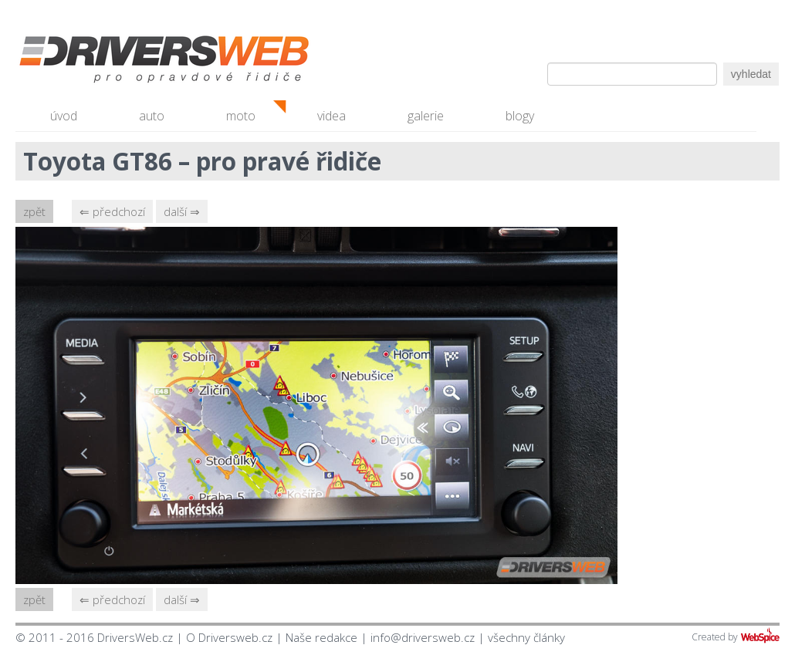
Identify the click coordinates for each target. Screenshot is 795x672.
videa (332, 116)
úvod (64, 116)
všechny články (526, 637)
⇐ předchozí (112, 211)
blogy (520, 116)
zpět (34, 211)
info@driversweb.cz (423, 637)
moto (241, 116)
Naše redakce (321, 637)
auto (152, 116)
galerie (426, 116)
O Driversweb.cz (229, 637)
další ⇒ (182, 211)
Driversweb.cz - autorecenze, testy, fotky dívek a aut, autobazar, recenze (131, 62)
